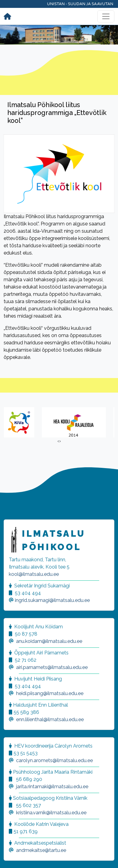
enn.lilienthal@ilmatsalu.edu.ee (50, 719)
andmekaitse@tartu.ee (41, 850)
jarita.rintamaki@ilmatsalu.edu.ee (52, 787)
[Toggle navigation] (106, 16)
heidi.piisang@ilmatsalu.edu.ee (50, 693)
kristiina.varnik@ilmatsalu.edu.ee (51, 813)
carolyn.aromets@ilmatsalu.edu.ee (54, 760)
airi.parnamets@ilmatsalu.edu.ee (52, 667)
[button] (12, 856)
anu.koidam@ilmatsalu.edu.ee (49, 641)
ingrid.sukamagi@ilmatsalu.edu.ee (52, 600)
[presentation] (58, 441)
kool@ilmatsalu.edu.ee (34, 574)
